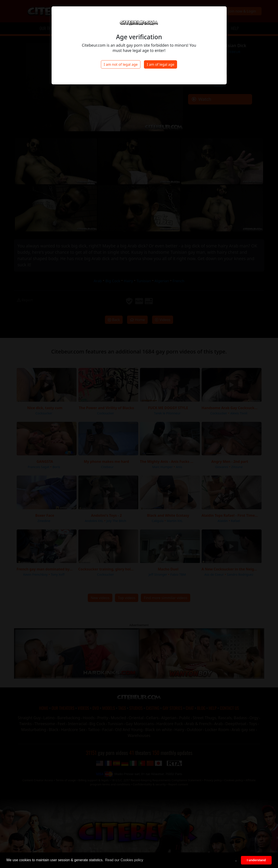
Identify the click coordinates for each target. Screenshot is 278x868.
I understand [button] (256, 860)
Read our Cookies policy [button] (124, 860)
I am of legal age (161, 64)
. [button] (236, 860)
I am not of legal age (121, 64)
